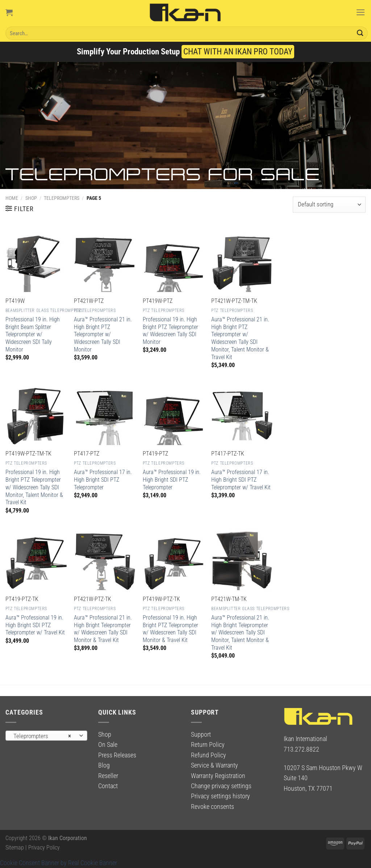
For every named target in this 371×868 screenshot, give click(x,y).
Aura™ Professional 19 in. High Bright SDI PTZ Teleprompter (172, 480)
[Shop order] (329, 204)
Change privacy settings (221, 786)
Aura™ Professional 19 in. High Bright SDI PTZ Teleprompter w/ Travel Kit (35, 625)
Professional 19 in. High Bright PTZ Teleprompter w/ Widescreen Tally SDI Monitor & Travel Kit (170, 629)
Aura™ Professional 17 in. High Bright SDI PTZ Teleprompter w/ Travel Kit (241, 480)
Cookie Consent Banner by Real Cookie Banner (59, 863)
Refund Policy (209, 755)
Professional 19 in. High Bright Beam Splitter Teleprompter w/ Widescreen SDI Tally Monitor (33, 334)
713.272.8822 (301, 749)
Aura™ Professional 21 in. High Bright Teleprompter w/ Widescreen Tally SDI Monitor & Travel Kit (103, 629)
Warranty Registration (218, 776)
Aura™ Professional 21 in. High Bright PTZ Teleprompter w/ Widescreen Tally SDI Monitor (103, 334)
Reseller (108, 776)
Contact (108, 786)
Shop (31, 198)
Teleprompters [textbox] (42, 736)
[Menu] (361, 12)
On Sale (108, 745)
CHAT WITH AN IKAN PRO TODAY (238, 52)
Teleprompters (62, 198)
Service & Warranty (214, 765)
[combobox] (46, 736)
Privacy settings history (220, 796)
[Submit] (360, 33)
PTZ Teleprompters (95, 310)
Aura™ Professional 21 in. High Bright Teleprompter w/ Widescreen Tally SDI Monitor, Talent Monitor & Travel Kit (240, 633)
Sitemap (15, 848)
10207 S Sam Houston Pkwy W (323, 768)
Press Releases (117, 755)
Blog (104, 765)
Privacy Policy (44, 848)
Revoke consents (212, 807)
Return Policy (208, 745)
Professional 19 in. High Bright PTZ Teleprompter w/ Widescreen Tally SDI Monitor (170, 331)
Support (201, 735)
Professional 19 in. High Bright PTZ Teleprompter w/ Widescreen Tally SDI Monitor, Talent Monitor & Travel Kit (34, 487)
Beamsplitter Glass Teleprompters (44, 310)
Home (12, 198)
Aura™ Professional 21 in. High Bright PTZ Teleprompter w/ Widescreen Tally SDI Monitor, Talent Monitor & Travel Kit (240, 338)
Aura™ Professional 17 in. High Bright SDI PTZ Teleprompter (103, 480)
